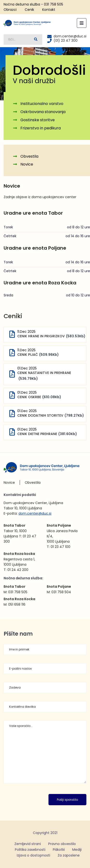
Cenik (29, 10)
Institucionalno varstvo (42, 104)
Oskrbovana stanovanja (43, 112)
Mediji (77, 850)
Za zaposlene (69, 855)
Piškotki (59, 850)
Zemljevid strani (28, 844)
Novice (27, 164)
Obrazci (10, 10)
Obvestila (29, 156)
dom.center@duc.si (35, 513)
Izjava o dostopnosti (33, 855)
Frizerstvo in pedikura (41, 128)
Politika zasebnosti (30, 850)
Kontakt (49, 10)
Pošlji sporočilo (67, 800)
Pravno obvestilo (62, 844)
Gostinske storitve (38, 120)
